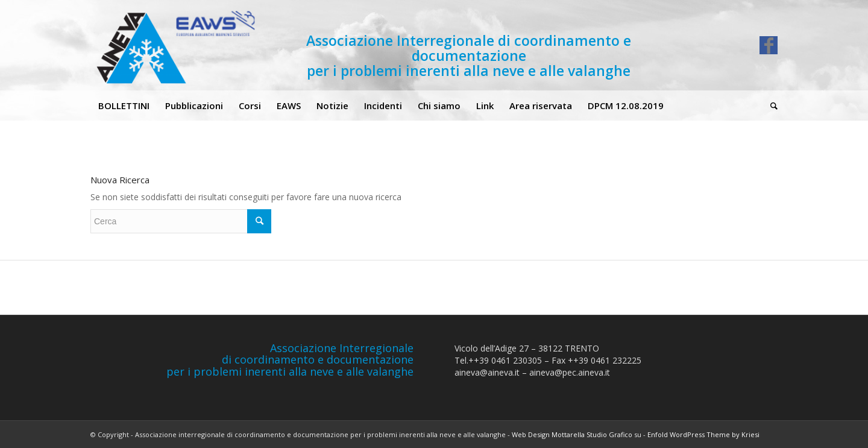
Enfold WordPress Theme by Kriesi (703, 434)
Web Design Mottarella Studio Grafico (572, 434)
